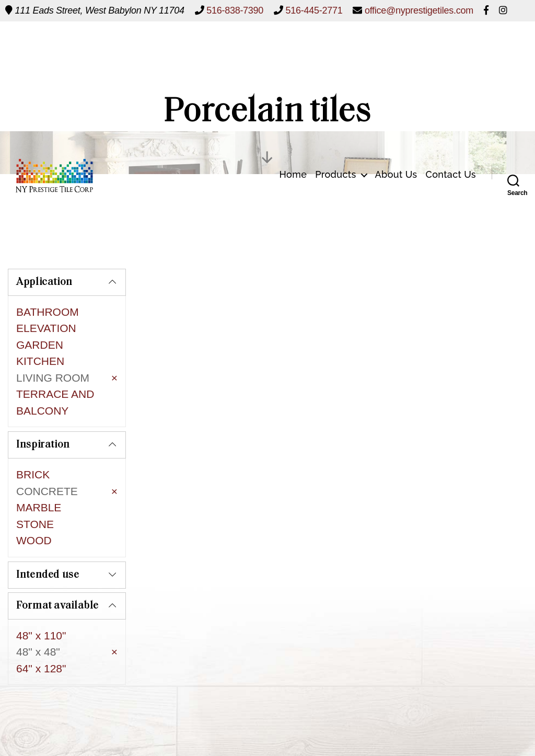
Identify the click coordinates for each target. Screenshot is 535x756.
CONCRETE (47, 461)
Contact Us (451, 48)
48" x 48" (38, 599)
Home (293, 48)
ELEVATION (46, 328)
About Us (396, 48)
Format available (57, 553)
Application (44, 282)
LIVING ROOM (53, 378)
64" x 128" (41, 616)
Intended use (48, 522)
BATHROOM (48, 312)
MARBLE (39, 478)
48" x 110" (41, 583)
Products (335, 48)
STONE (35, 494)
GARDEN (40, 345)
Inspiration (43, 415)
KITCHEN (40, 361)
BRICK (33, 445)
